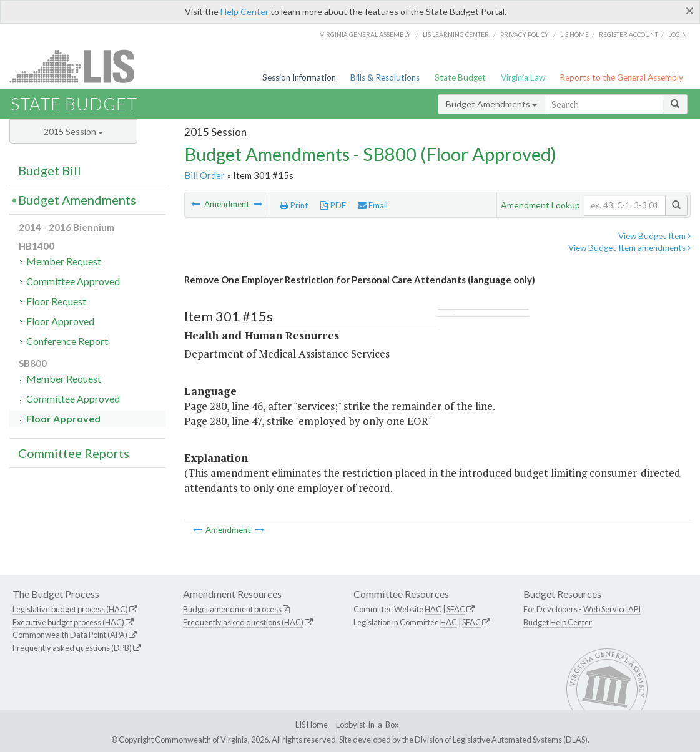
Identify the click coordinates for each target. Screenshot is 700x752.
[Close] (690, 11)
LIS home (574, 34)
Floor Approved (60, 321)
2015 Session (73, 131)
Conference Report (67, 341)
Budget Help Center (558, 622)
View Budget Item (654, 236)
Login (678, 34)
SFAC (456, 609)
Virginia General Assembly (365, 34)
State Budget (460, 77)
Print (294, 205)
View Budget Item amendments (629, 248)
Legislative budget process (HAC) (70, 609)
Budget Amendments (491, 104)
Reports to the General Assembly (621, 77)
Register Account (629, 34)
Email (373, 205)
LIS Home (312, 725)
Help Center (244, 12)
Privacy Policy (525, 34)
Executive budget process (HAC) (68, 622)
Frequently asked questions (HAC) (243, 622)
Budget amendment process (232, 609)
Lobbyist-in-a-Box (367, 725)
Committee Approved (73, 281)
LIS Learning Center (456, 34)
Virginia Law (523, 77)
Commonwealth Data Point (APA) (70, 635)
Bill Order (205, 175)
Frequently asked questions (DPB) (72, 648)
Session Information (299, 77)
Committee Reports (74, 453)
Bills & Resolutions (385, 77)
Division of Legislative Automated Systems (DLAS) (501, 740)
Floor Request (56, 301)
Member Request (64, 261)
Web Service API (612, 609)
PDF (333, 205)
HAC (433, 609)
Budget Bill (50, 170)
